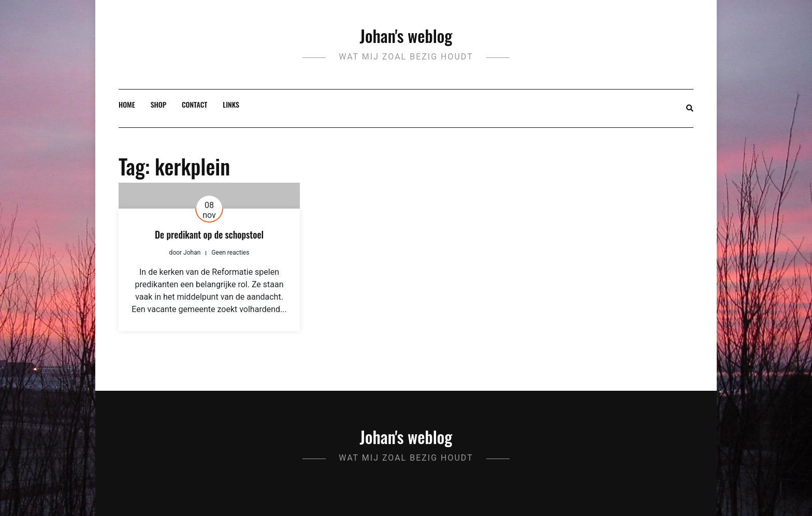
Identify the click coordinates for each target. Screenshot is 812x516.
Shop (158, 104)
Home (127, 104)
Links (231, 104)
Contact (194, 104)
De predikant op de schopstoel (209, 234)
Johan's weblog (406, 35)
